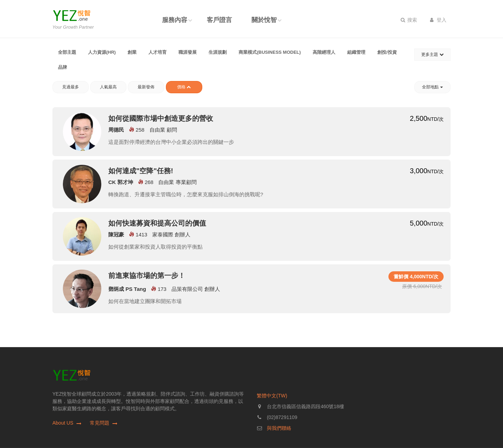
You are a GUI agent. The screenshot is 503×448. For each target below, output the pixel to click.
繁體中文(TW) (272, 396)
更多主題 (432, 54)
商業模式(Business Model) (270, 52)
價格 (184, 87)
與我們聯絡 (279, 428)
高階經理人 (324, 52)
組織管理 (356, 52)
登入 (438, 20)
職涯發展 (188, 52)
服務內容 (175, 20)
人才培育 (158, 52)
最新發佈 (146, 87)
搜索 (409, 20)
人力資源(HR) (102, 52)
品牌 (63, 67)
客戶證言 (219, 20)
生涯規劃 (218, 52)
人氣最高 (108, 87)
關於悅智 (264, 20)
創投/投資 (387, 52)
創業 (132, 52)
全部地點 (432, 87)
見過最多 (71, 87)
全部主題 (67, 52)
